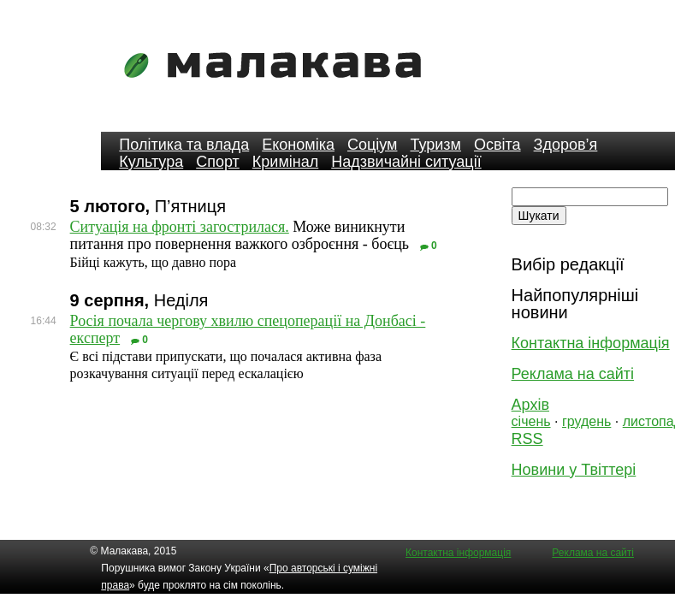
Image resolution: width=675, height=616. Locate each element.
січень (531, 421)
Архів (530, 405)
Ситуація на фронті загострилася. (180, 227)
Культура (151, 162)
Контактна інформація (591, 343)
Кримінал (285, 162)
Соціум (373, 145)
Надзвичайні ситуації (406, 162)
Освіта (497, 145)
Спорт (218, 162)
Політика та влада (184, 145)
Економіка (298, 145)
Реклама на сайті (573, 374)
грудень (586, 421)
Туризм (435, 145)
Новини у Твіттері (574, 470)
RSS (527, 439)
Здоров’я (566, 145)
